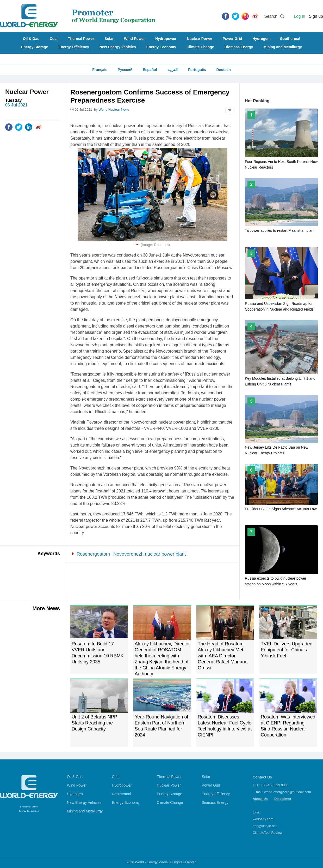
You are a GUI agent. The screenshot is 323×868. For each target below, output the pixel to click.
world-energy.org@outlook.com (288, 792)
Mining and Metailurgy (283, 47)
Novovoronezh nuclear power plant (150, 554)
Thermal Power (81, 39)
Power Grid (232, 39)
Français (100, 70)
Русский (125, 70)
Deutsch (224, 70)
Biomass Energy (239, 47)
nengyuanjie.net (265, 826)
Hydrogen (261, 39)
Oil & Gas (31, 39)
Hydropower (166, 39)
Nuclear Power (200, 39)
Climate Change (200, 47)
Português (197, 70)
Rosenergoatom (93, 554)
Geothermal (290, 39)
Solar (109, 39)
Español (150, 70)
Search (271, 16)
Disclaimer (283, 799)
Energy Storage (35, 47)
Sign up (316, 16)
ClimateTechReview (268, 833)
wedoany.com (263, 819)
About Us (260, 799)
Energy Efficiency (74, 47)
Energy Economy (161, 47)
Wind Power (134, 39)
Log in (300, 16)
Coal (54, 39)
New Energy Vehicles (118, 47)
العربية (173, 70)
